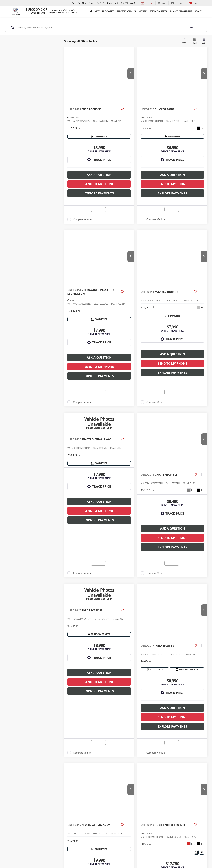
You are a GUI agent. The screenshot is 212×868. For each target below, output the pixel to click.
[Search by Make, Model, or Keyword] (101, 27)
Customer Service (131, 826)
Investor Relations (72, 826)
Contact (30, 826)
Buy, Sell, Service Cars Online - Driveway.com (164, 826)
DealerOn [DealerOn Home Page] (76, 839)
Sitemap (85, 839)
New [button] (97, 11)
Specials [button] (143, 11)
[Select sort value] (185, 41)
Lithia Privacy (42, 826)
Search (193, 27)
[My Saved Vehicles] (194, 3)
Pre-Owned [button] (108, 11)
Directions (56, 826)
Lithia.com (102, 826)
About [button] (198, 11)
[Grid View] (194, 41)
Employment (89, 826)
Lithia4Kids (115, 826)
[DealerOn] (43, 839)
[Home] (91, 11)
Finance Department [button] (181, 11)
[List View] (203, 41)
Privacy (93, 839)
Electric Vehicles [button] (126, 11)
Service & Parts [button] (158, 11)
